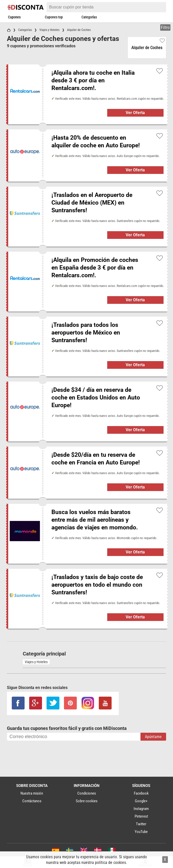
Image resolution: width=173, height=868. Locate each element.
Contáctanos (32, 801)
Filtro (165, 27)
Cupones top (54, 17)
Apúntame (153, 737)
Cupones (14, 17)
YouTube (141, 832)
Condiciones (87, 793)
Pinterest (141, 816)
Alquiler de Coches (147, 48)
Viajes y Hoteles (36, 662)
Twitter (141, 824)
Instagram (141, 809)
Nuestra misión (32, 793)
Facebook (141, 793)
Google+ (141, 801)
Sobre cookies (87, 801)
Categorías (89, 17)
